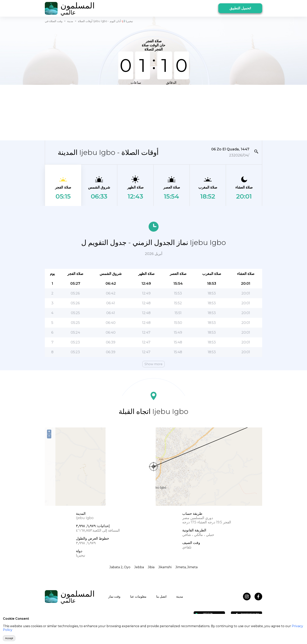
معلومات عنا (138, 597)
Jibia (151, 567)
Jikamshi (165, 567)
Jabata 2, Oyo (120, 567)
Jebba (139, 567)
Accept (9, 638)
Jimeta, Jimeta (186, 567)
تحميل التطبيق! (240, 8)
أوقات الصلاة (85, 21)
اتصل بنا (161, 597)
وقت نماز (114, 597)
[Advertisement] (153, 112)
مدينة (70, 21)
